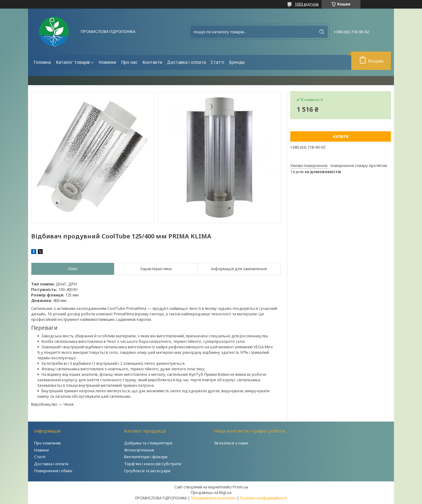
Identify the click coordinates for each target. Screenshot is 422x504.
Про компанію (48, 443)
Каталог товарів (73, 62)
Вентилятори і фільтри (146, 457)
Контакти (152, 62)
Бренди (237, 62)
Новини (41, 450)
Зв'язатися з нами (231, 443)
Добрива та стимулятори (148, 443)
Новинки (107, 62)
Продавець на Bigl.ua (211, 492)
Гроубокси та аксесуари (147, 471)
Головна (42, 62)
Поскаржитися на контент (213, 498)
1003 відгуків (307, 4)
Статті (217, 62)
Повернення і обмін (53, 471)
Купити (341, 137)
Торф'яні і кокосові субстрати (153, 464)
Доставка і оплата (186, 62)
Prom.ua (240, 487)
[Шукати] (322, 32)
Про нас (129, 62)
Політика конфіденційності (263, 498)
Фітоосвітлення (139, 450)
